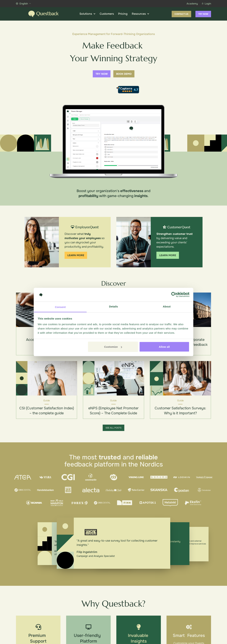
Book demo (124, 74)
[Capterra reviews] (128, 90)
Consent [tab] (60, 307)
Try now (203, 14)
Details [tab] (113, 306)
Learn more (76, 255)
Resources (140, 14)
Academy (192, 4)
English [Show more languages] (23, 4)
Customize (113, 347)
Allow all (164, 347)
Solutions (87, 14)
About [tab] (167, 306)
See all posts (113, 428)
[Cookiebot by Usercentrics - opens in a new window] (174, 295)
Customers (107, 14)
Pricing (123, 14)
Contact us (181, 14)
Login (207, 4)
